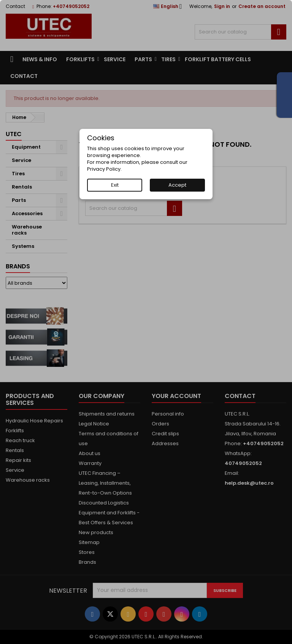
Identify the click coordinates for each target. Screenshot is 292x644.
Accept (177, 185)
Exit (115, 185)
